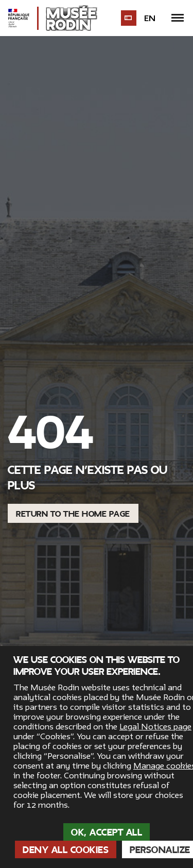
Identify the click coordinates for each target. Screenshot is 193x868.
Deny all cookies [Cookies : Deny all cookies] (66, 850)
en (150, 19)
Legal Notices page (155, 727)
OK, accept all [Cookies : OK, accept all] (107, 832)
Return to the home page (73, 514)
